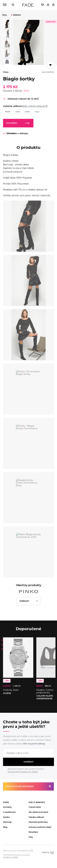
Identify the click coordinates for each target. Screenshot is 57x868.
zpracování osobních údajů (23, 772)
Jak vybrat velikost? (35, 106)
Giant (52, 852)
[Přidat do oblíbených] (50, 65)
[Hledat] (13, 5)
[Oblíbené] (42, 5)
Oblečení (17, 15)
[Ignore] (28, 773)
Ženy (5, 15)
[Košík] (53, 5)
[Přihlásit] (48, 5)
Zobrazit (24, 601)
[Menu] (5, 5)
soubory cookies (11, 857)
